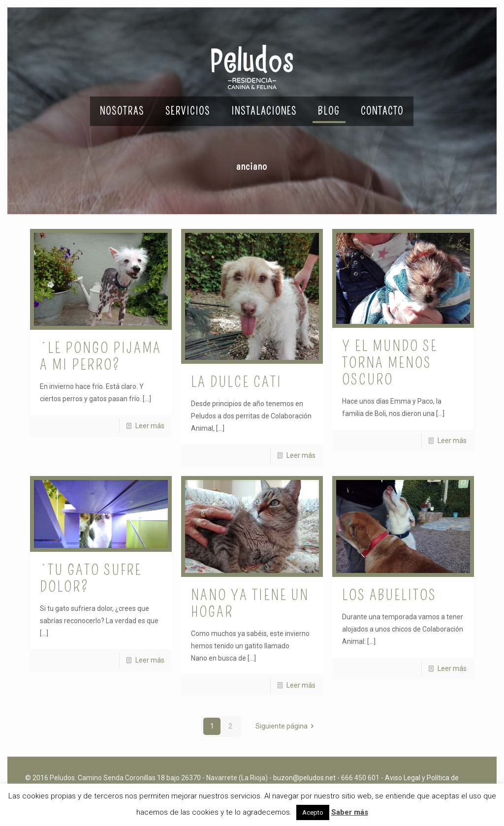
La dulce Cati (236, 382)
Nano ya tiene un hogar (250, 604)
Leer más (150, 426)
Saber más (350, 812)
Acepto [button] (313, 812)
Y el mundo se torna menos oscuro (390, 363)
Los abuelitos (389, 595)
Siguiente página (286, 726)
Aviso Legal (403, 778)
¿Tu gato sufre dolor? (91, 578)
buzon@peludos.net (304, 778)
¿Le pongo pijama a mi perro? (101, 356)
